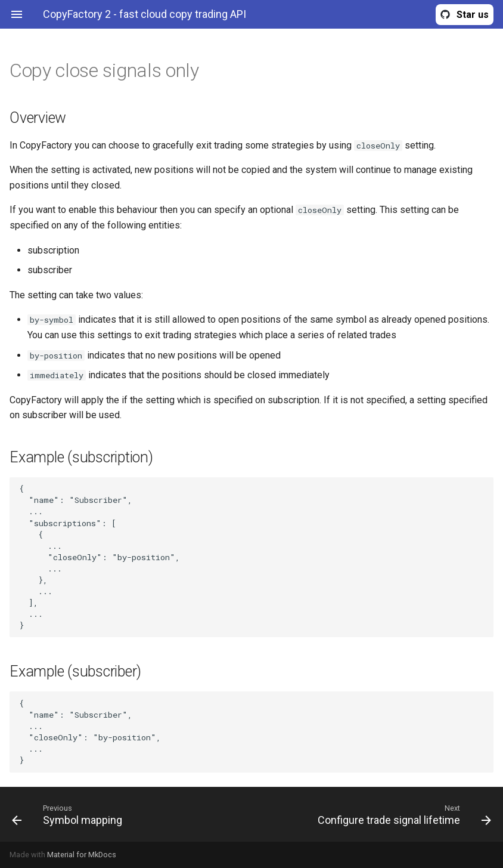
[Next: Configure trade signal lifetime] (376, 814)
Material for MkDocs (82, 855)
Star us (473, 15)
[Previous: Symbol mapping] (127, 814)
